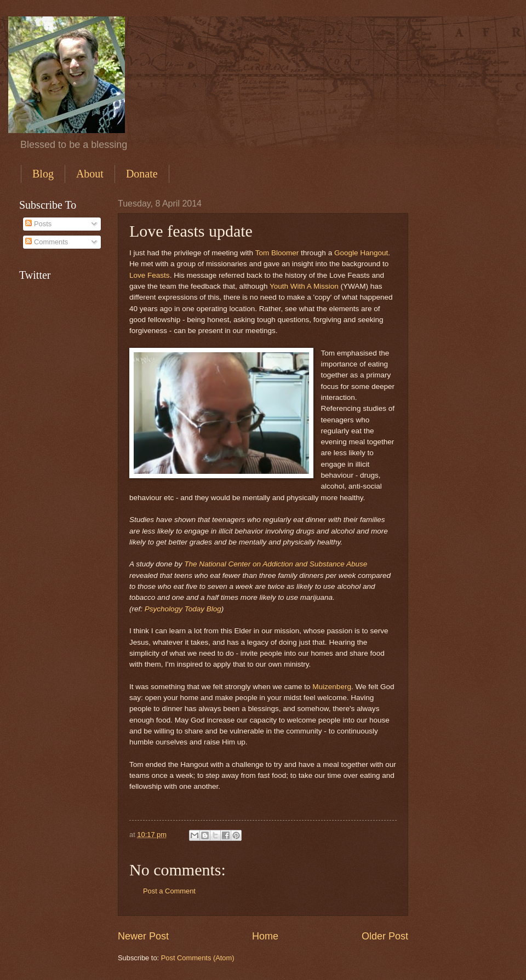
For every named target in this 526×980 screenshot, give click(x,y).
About (90, 174)
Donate (142, 174)
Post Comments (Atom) (198, 958)
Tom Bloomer (277, 253)
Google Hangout (361, 253)
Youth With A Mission (304, 286)
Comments (47, 242)
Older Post (385, 936)
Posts (38, 224)
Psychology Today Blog (183, 609)
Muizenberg (332, 687)
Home (265, 936)
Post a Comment (169, 891)
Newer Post (143, 936)
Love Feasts (150, 275)
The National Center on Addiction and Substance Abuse (276, 564)
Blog (43, 174)
